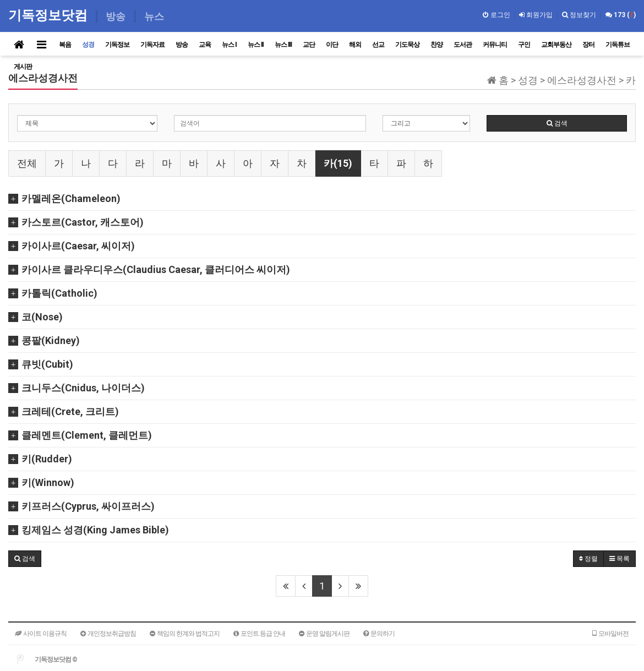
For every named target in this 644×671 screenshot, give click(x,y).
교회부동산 (556, 45)
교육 (205, 45)
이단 (332, 45)
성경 (88, 45)
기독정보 (117, 45)
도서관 (463, 45)
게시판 (23, 67)
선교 (378, 45)
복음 (65, 45)
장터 (588, 45)
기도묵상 (407, 45)
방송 (182, 45)
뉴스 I (229, 45)
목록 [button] (620, 559)
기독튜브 (618, 45)
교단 (309, 45)
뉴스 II (256, 45)
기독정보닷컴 (50, 15)
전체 (27, 163)
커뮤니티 (495, 45)
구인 (524, 45)
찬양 (436, 45)
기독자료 (152, 45)
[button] (25, 559)
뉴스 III (283, 45)
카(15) (338, 163)
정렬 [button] (588, 559)
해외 (355, 45)
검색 (557, 123)
